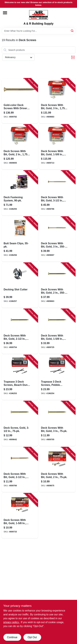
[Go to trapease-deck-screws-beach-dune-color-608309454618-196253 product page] (20, 377)
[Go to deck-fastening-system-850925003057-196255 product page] (20, 193)
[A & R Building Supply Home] (38, 15)
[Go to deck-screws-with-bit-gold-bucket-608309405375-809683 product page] (57, 101)
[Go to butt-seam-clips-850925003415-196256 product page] (20, 239)
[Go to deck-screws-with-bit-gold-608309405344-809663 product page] (57, 285)
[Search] (72, 31)
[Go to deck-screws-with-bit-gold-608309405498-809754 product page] (20, 331)
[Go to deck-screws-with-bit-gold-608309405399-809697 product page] (57, 239)
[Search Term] (39, 31)
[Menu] (5, 13)
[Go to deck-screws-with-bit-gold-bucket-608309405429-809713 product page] (57, 147)
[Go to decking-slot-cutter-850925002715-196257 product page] (20, 285)
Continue (12, 637)
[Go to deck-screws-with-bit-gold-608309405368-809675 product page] (57, 470)
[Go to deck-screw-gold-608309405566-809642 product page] (20, 424)
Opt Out (32, 637)
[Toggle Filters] (73, 57)
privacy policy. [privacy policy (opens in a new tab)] (11, 622)
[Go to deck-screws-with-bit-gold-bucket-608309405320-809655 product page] (20, 147)
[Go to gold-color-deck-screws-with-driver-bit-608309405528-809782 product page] (20, 101)
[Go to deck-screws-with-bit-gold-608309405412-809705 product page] (57, 424)
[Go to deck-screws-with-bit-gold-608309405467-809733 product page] (20, 516)
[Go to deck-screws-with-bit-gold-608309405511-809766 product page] (20, 470)
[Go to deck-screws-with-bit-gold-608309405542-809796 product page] (57, 193)
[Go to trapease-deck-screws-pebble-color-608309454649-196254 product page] (57, 377)
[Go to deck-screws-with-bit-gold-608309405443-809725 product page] (57, 331)
